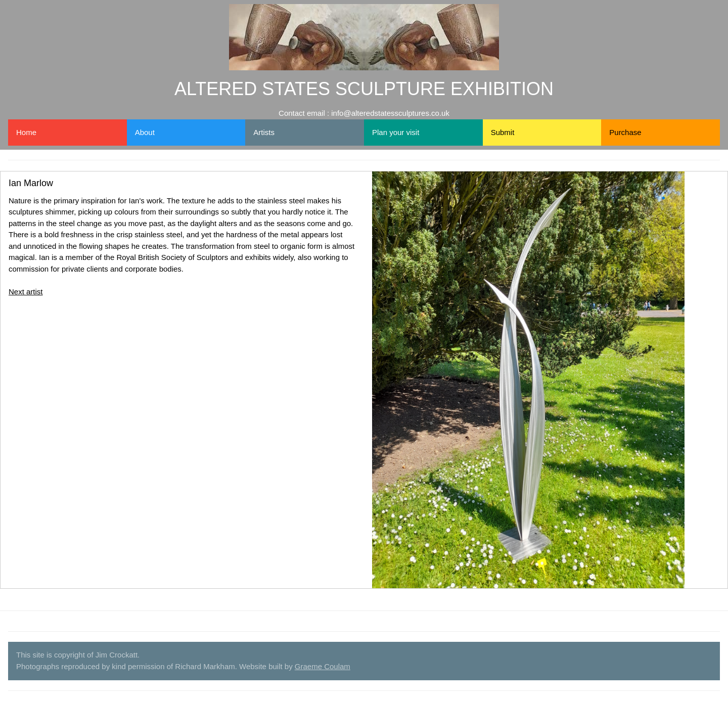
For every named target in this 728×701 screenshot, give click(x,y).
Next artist (26, 292)
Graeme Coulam (323, 666)
